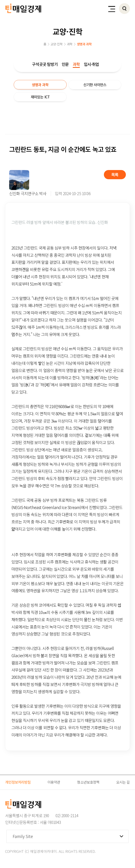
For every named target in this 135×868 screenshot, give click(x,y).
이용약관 (54, 782)
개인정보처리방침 (18, 782)
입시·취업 (91, 64)
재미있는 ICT (40, 97)
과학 (76, 64)
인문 (65, 64)
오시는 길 (123, 782)
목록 (115, 175)
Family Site (23, 836)
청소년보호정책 (88, 782)
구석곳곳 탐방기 (45, 64)
